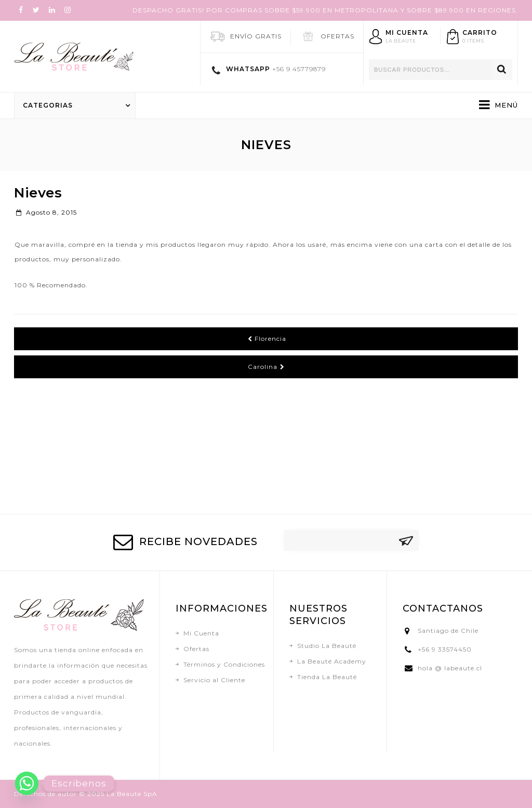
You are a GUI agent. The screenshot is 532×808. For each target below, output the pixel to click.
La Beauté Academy (332, 661)
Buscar (502, 70)
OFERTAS (337, 36)
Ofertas (196, 649)
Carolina (266, 367)
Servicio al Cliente (214, 680)
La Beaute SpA (132, 794)
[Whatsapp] (27, 783)
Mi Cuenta (201, 633)
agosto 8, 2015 (46, 212)
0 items (473, 41)
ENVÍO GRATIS (256, 36)
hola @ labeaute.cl (450, 668)
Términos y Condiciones (224, 664)
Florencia (267, 339)
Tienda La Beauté (327, 677)
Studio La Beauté (327, 646)
